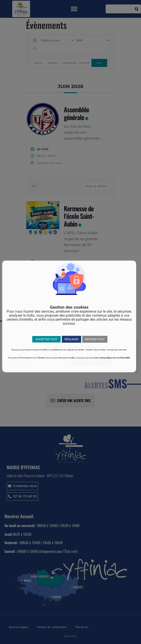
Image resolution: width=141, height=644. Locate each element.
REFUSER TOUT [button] (95, 339)
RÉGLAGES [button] (72, 339)
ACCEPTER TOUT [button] (46, 339)
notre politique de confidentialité (114, 358)
